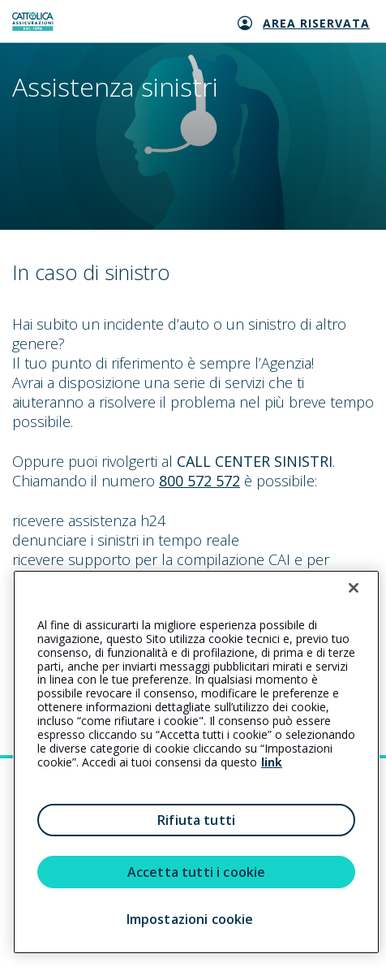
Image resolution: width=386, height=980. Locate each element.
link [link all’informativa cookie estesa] (272, 762)
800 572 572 (199, 481)
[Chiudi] (354, 588)
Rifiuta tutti (196, 820)
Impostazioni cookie (190, 919)
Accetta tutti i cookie (197, 872)
